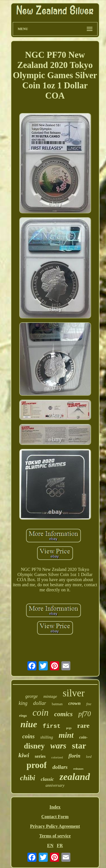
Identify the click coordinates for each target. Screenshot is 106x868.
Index (55, 807)
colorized (57, 757)
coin (41, 713)
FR (60, 845)
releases (78, 769)
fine (89, 704)
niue (29, 724)
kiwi (24, 755)
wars (58, 746)
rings (23, 715)
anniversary (55, 785)
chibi (28, 778)
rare (83, 726)
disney (34, 746)
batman (57, 704)
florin (74, 756)
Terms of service (55, 836)
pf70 (85, 714)
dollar (40, 703)
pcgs (69, 728)
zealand (75, 777)
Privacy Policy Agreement (55, 826)
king (23, 703)
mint (66, 735)
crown (74, 703)
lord (89, 757)
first (52, 726)
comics (63, 714)
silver (74, 693)
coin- (83, 737)
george (32, 696)
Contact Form (55, 817)
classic (47, 779)
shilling (46, 737)
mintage (50, 696)
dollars (60, 767)
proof (37, 765)
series (40, 756)
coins (28, 736)
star (79, 746)
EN (50, 845)
